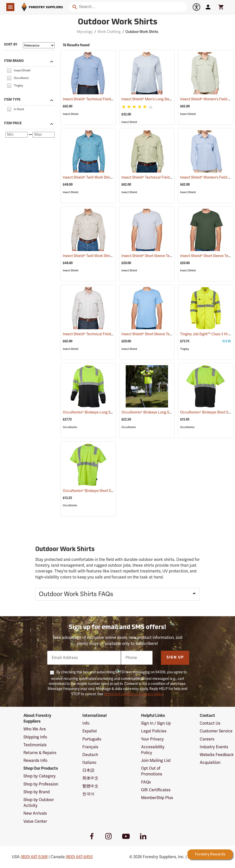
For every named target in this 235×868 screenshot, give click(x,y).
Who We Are (35, 729)
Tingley (184, 349)
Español (90, 731)
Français (90, 747)
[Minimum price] (16, 135)
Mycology (85, 32)
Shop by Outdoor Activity (39, 803)
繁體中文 (90, 786)
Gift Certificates (156, 790)
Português (92, 739)
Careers (207, 739)
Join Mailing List (156, 761)
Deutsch (90, 755)
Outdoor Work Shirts (142, 32)
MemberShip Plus (157, 798)
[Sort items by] (39, 45)
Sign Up (175, 658)
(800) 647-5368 (34, 857)
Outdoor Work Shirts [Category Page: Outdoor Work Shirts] (118, 22)
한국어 (88, 794)
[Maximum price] (44, 135)
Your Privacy (152, 739)
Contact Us (210, 723)
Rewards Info (35, 761)
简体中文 (90, 778)
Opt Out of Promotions (152, 771)
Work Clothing (109, 32)
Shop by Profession (41, 784)
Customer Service (216, 731)
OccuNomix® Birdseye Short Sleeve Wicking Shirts (110, 491)
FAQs (146, 782)
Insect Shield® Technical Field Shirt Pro (100, 99)
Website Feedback (217, 755)
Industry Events (214, 747)
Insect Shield (71, 114)
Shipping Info (35, 737)
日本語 (88, 770)
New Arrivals (35, 813)
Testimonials (35, 745)
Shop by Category (40, 776)
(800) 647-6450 (79, 857)
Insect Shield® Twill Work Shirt (93, 177)
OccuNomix (70, 427)
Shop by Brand (37, 792)
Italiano (89, 763)
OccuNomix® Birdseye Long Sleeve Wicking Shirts (110, 412)
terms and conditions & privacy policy (133, 694)
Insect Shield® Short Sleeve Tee (153, 256)
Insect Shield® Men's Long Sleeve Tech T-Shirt (164, 99)
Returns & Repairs (40, 753)
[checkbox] (9, 70)
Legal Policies (154, 731)
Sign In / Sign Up (156, 723)
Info (86, 723)
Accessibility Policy (153, 750)
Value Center (35, 821)
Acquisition (210, 763)
